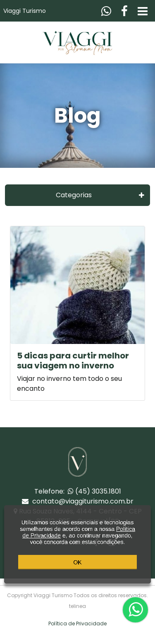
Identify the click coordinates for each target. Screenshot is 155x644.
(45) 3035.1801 (94, 491)
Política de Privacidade (77, 623)
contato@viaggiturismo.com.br (78, 501)
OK (77, 567)
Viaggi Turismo (25, 11)
